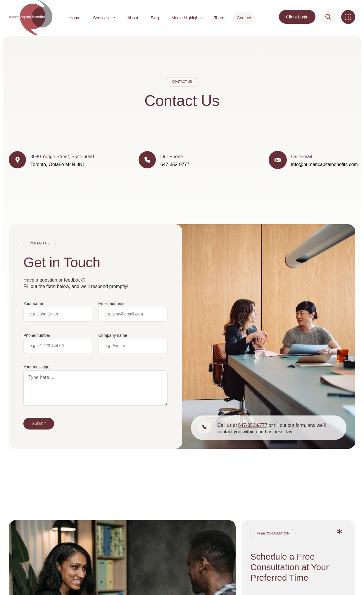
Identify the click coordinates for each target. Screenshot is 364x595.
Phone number (37, 335)
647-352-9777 (253, 425)
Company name (113, 335)
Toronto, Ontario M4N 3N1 (58, 164)
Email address (111, 303)
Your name (33, 303)
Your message (36, 367)
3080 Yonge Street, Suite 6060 (62, 157)
